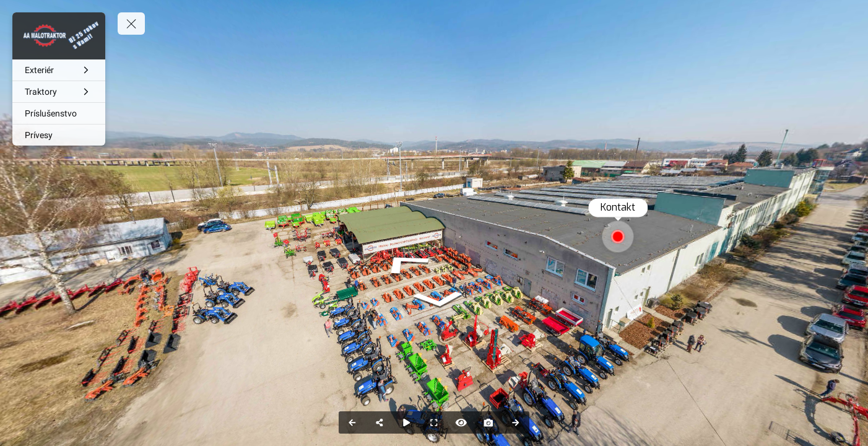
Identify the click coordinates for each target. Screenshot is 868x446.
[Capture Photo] (488, 422)
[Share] (380, 422)
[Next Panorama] (516, 422)
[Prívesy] (59, 135)
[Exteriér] (59, 70)
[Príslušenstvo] (59, 113)
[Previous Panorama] (352, 422)
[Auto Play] (407, 422)
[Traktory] (59, 92)
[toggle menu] (131, 24)
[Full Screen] (434, 422)
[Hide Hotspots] (461, 422)
